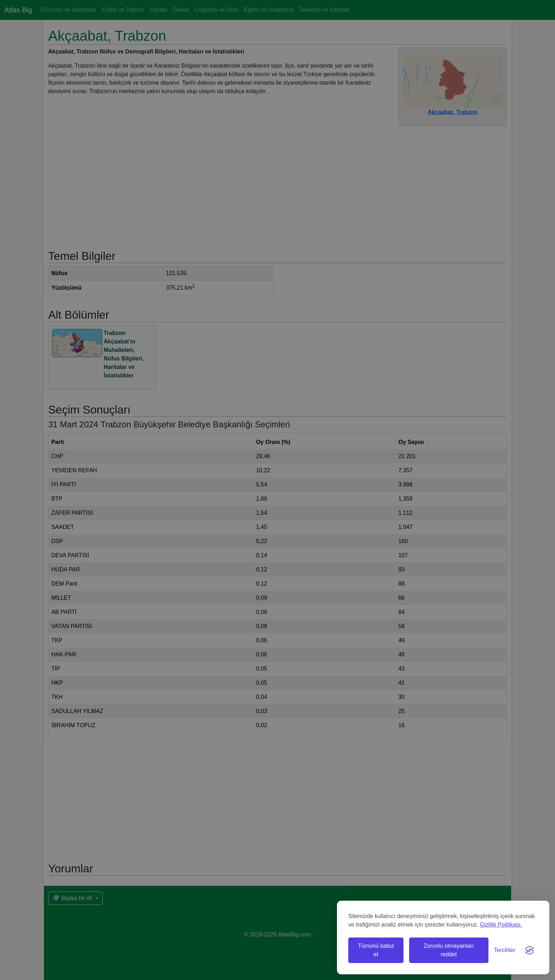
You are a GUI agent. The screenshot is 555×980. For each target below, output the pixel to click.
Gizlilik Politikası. (501, 925)
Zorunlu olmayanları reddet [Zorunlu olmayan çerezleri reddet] (449, 950)
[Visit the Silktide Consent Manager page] (530, 950)
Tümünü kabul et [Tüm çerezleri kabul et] (376, 950)
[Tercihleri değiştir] (505, 950)
